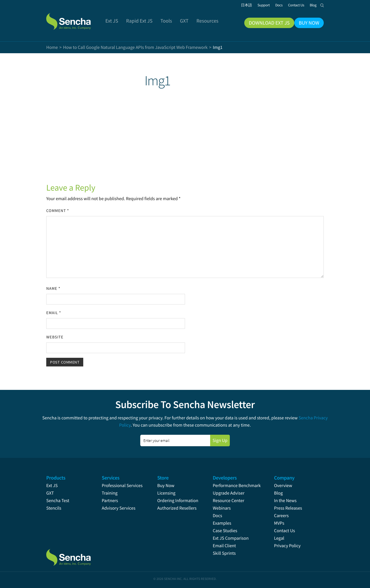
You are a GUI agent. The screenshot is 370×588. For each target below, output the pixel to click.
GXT (50, 493)
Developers (225, 478)
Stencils (54, 508)
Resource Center (229, 501)
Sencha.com (76, 19)
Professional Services (122, 486)
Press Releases (288, 508)
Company (284, 478)
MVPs (279, 523)
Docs (218, 516)
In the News (285, 501)
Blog (278, 493)
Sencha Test (58, 501)
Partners (110, 501)
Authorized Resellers (177, 508)
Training (110, 493)
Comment (58, 211)
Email (54, 313)
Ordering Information (178, 501)
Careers (281, 516)
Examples (222, 523)
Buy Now (166, 486)
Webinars (222, 508)
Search (322, 5)
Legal (279, 538)
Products (56, 478)
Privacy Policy (287, 546)
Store (163, 478)
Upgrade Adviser (229, 493)
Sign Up (220, 440)
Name (53, 288)
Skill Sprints (224, 553)
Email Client (224, 546)
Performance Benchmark (237, 486)
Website (55, 337)
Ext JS (52, 486)
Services (111, 478)
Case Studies (225, 531)
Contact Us (284, 531)
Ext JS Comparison (231, 538)
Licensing (166, 493)
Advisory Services (119, 508)
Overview (283, 486)
